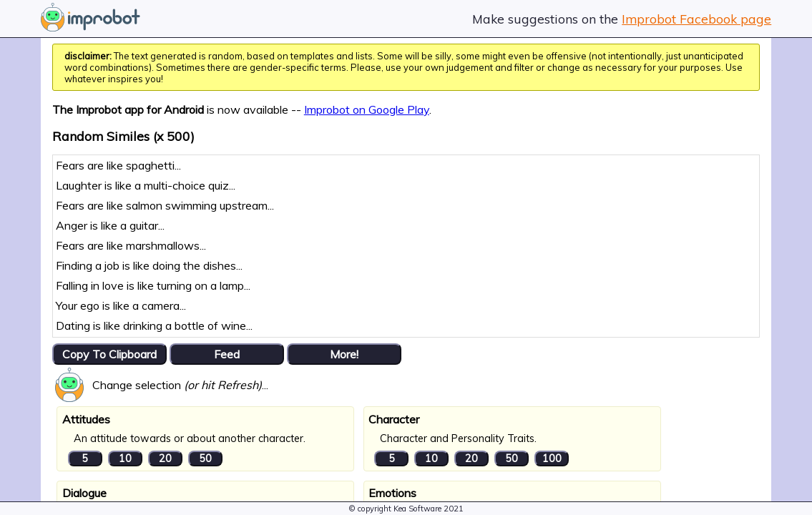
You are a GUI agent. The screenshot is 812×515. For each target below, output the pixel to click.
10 (125, 458)
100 (552, 458)
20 (165, 458)
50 (205, 458)
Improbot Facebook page (696, 19)
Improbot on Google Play (367, 109)
